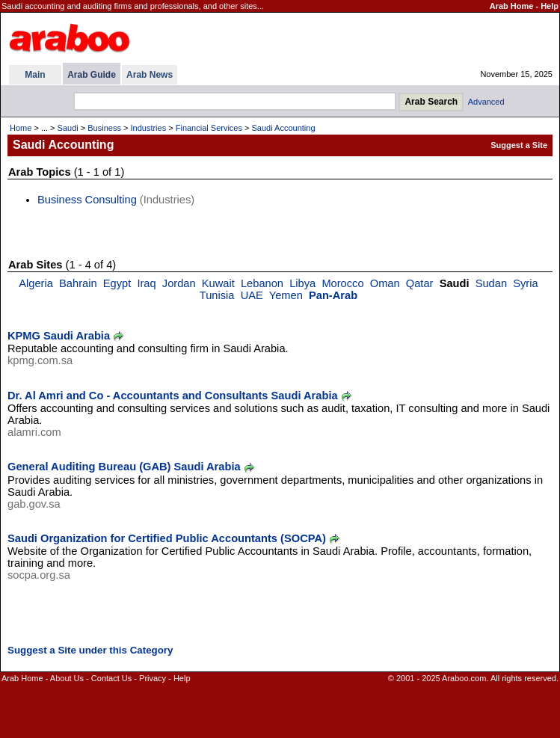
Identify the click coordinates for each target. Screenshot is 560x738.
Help (550, 6)
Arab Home (512, 6)
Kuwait (218, 283)
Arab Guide (92, 75)
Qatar (420, 283)
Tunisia (217, 295)
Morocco (342, 283)
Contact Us (111, 678)
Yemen (286, 295)
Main (35, 75)
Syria (525, 283)
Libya (302, 283)
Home (21, 128)
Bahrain (78, 283)
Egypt (117, 283)
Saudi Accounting (284, 128)
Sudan (491, 283)
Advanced (486, 102)
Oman (385, 283)
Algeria (36, 283)
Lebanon (262, 283)
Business (104, 128)
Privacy (153, 678)
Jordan (179, 283)
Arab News (150, 75)
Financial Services (209, 128)
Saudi (68, 128)
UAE (252, 295)
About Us (67, 678)
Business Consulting (87, 200)
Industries (148, 128)
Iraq (146, 283)
